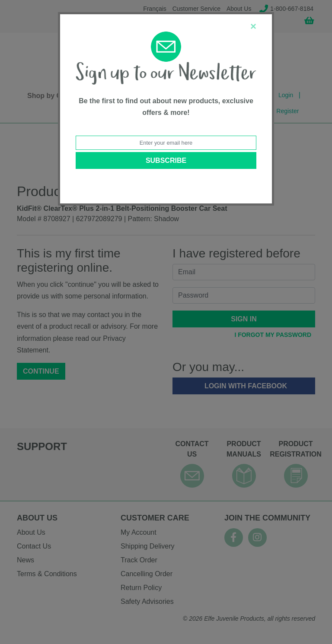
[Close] (253, 26)
